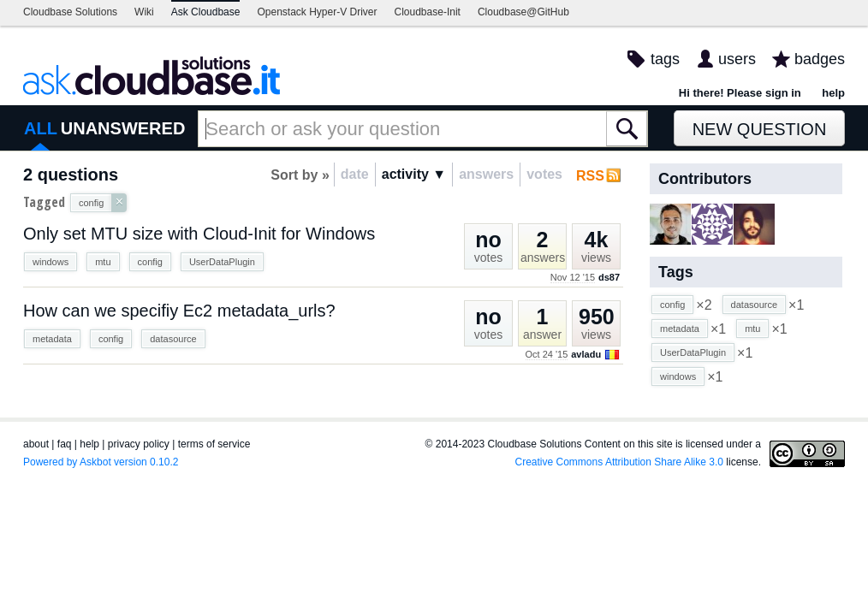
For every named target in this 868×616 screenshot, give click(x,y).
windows (51, 262)
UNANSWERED (123, 128)
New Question (760, 129)
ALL (41, 128)
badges (820, 59)
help (833, 93)
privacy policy (139, 444)
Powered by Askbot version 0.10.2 (101, 462)
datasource (173, 339)
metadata (52, 339)
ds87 (609, 277)
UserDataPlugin (222, 262)
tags (665, 59)
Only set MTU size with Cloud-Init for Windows (199, 234)
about (36, 444)
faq (65, 444)
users (737, 59)
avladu (586, 354)
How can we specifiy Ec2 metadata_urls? (179, 311)
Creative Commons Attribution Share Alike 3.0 (619, 462)
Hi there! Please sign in (740, 93)
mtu (103, 262)
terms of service (214, 444)
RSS (590, 176)
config (150, 262)
